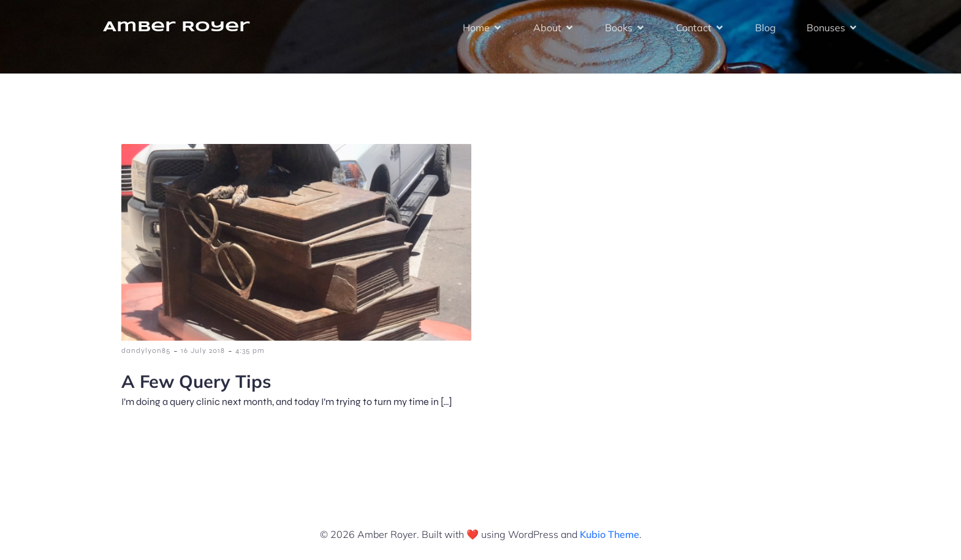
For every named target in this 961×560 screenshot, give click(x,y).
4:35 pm (250, 350)
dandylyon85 (146, 350)
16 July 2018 (203, 350)
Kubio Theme (610, 534)
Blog (765, 28)
